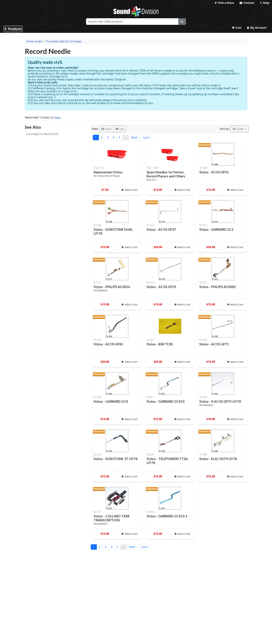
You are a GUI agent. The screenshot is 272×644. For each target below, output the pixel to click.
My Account (257, 28)
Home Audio (34, 41)
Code (238, 129)
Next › (135, 137)
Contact (247, 3)
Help (265, 3)
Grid (106, 129)
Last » (147, 137)
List (120, 129)
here (58, 117)
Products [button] (13, 29)
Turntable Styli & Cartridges (64, 41)
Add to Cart (129, 190)
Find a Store (224, 3)
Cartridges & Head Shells (42, 134)
